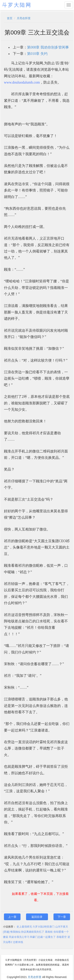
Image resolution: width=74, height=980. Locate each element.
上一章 (12, 917)
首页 (10, 18)
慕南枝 (49, 932)
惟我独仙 (15, 932)
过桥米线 (18, 942)
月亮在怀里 (24, 18)
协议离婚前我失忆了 (33, 932)
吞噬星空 (62, 937)
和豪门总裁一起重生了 (43, 937)
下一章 (62, 917)
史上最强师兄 (24, 927)
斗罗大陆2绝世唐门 (44, 927)
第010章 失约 (37, 54)
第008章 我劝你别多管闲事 (48, 47)
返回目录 (37, 917)
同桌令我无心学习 (19, 937)
